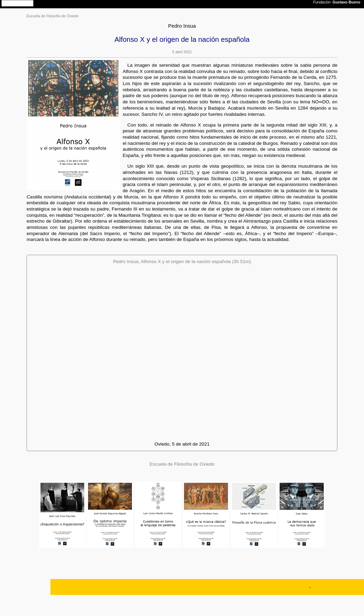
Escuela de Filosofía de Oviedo (53, 16)
